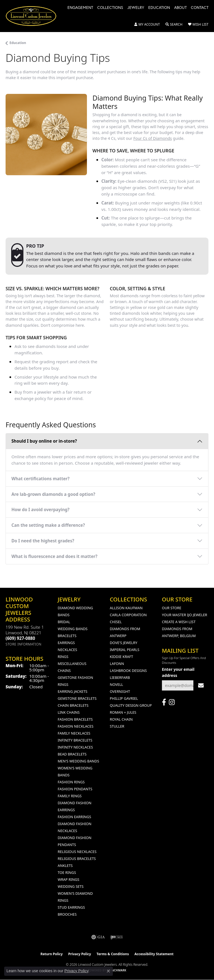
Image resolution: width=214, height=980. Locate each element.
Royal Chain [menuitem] (121, 719)
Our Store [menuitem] (172, 608)
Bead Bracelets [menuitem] (72, 754)
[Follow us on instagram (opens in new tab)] (172, 702)
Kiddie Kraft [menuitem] (121, 657)
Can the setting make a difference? (48, 525)
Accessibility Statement (154, 954)
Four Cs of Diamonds (153, 138)
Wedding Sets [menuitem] (71, 886)
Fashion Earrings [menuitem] (74, 817)
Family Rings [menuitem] (70, 796)
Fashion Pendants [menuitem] (75, 789)
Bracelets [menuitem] (67, 636)
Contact (200, 8)
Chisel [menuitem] (116, 622)
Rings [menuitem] (63, 657)
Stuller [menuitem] (117, 726)
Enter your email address (178, 672)
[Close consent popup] (108, 971)
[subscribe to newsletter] (201, 685)
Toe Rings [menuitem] (67, 872)
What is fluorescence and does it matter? (54, 556)
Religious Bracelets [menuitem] (77, 859)
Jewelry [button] (136, 8)
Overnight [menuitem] (120, 691)
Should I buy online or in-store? (44, 441)
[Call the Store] (20, 638)
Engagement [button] (80, 8)
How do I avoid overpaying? (40, 509)
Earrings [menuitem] (66, 643)
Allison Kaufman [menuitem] (126, 608)
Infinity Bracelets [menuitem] (75, 740)
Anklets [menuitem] (65, 866)
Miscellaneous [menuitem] (72, 664)
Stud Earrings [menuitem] (71, 907)
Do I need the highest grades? (43, 541)
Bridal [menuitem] (64, 622)
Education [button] (159, 8)
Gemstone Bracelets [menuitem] (77, 698)
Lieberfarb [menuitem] (120, 677)
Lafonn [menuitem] (117, 664)
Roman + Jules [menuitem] (123, 712)
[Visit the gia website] (98, 937)
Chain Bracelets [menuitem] (73, 705)
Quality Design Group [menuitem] (131, 705)
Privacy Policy (80, 954)
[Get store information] (24, 644)
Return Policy (52, 954)
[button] (147, 25)
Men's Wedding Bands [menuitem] (78, 761)
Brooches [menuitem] (67, 914)
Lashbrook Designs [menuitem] (128, 671)
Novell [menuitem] (116, 684)
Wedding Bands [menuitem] (73, 629)
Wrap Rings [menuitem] (68, 879)
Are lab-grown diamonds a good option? (53, 494)
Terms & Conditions (113, 954)
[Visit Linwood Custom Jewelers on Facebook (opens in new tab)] (164, 702)
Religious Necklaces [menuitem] (77, 852)
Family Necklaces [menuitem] (74, 733)
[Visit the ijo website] (117, 937)
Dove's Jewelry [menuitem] (124, 643)
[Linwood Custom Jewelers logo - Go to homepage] (34, 16)
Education (18, 43)
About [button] (180, 8)
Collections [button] (110, 8)
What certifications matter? (41, 479)
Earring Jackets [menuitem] (73, 691)
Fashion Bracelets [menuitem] (75, 719)
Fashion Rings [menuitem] (71, 782)
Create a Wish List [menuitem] (179, 622)
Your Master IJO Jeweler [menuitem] (185, 615)
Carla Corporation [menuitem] (128, 615)
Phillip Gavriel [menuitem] (124, 698)
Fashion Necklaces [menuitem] (76, 726)
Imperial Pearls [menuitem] (125, 650)
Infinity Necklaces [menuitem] (75, 747)
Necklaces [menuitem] (67, 650)
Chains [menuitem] (64, 671)
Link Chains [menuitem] (69, 712)
